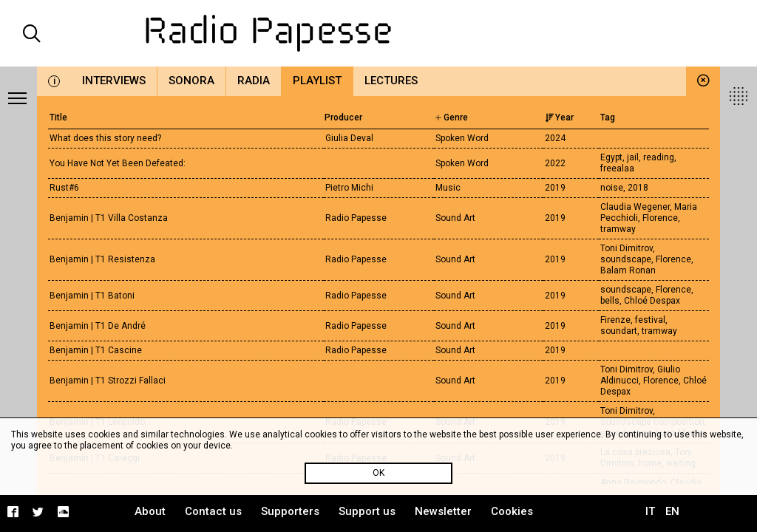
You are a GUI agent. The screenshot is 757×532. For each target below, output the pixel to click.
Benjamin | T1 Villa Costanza (109, 218)
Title (58, 117)
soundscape (626, 259)
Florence (660, 218)
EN (672, 511)
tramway (618, 229)
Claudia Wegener (635, 207)
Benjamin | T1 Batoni (92, 296)
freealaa (617, 168)
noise (612, 188)
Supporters (290, 511)
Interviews (114, 81)
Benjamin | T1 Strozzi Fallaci (108, 381)
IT (650, 511)
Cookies (512, 511)
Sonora (191, 81)
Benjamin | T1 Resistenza (102, 259)
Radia (254, 81)
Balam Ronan (628, 270)
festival (650, 320)
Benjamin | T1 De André (98, 326)
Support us (367, 511)
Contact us (213, 511)
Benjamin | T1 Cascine (96, 350)
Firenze (615, 320)
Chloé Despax (652, 301)
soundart (619, 331)
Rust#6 (64, 188)
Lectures (391, 81)
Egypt (611, 157)
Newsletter (443, 511)
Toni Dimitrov (627, 248)
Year (559, 117)
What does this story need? (105, 138)
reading (659, 157)
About (150, 511)
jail (633, 157)
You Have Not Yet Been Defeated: (118, 163)
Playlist (317, 81)
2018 (638, 188)
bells (610, 301)
